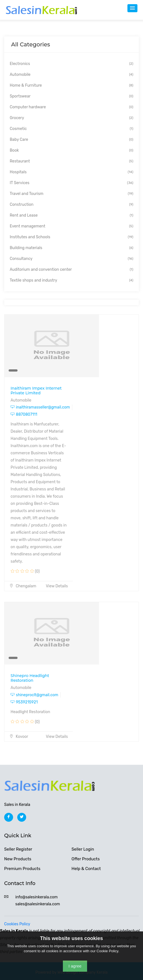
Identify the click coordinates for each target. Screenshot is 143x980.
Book (71, 150)
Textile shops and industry (71, 280)
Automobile (71, 75)
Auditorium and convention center (71, 270)
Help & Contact (86, 869)
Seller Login (83, 849)
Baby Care (71, 140)
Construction (71, 205)
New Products (18, 859)
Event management (71, 226)
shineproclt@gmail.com (34, 695)
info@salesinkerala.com (36, 897)
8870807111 (24, 414)
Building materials (71, 248)
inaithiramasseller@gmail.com (40, 407)
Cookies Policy (17, 924)
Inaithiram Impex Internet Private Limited (36, 391)
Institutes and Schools (71, 237)
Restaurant (71, 161)
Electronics (71, 64)
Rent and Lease (71, 215)
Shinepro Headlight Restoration (30, 678)
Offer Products (86, 859)
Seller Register (18, 849)
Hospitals (71, 172)
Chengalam (23, 586)
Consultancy (71, 259)
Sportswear (71, 96)
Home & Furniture (71, 85)
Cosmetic (71, 129)
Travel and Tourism (71, 194)
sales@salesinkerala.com (38, 904)
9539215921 (24, 702)
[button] (132, 8)
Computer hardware (71, 107)
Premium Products (22, 869)
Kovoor (19, 737)
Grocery (71, 118)
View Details (57, 586)
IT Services (71, 183)
